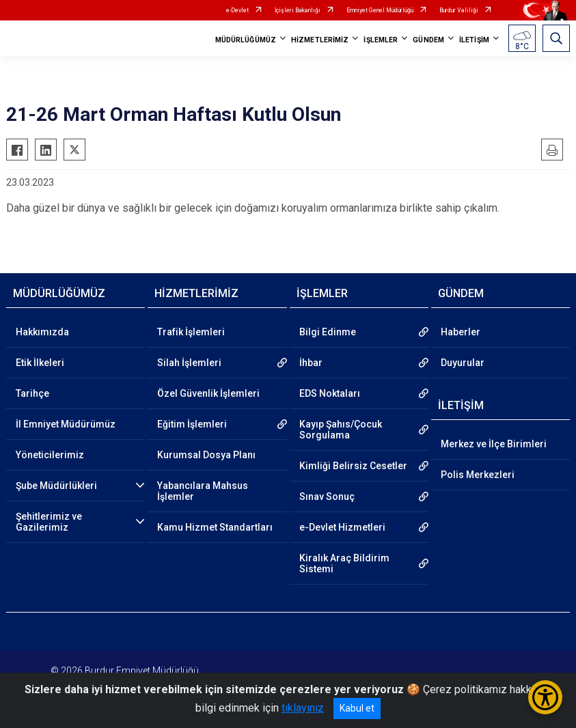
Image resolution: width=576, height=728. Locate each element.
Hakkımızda (42, 332)
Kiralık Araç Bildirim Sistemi (344, 563)
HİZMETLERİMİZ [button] (320, 40)
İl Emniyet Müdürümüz (66, 424)
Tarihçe (32, 393)
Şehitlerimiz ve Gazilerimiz (49, 522)
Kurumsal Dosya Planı (206, 455)
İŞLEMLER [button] (381, 40)
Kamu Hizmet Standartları (215, 527)
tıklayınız (303, 708)
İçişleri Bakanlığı (298, 10)
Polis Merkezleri (478, 475)
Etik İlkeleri (40, 363)
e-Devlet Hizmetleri (342, 527)
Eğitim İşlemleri (192, 424)
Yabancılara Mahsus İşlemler (203, 491)
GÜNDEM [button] (428, 40)
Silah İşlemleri (189, 363)
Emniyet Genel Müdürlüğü (380, 10)
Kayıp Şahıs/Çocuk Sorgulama (341, 430)
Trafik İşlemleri (191, 332)
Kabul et (357, 708)
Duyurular (463, 363)
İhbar (311, 363)
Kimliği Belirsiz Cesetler (353, 466)
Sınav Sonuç (327, 496)
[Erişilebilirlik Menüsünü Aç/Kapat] (545, 697)
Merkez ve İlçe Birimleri (494, 444)
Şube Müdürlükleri (56, 486)
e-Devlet (237, 10)
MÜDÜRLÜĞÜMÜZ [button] (246, 40)
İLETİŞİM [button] (474, 40)
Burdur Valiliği (459, 10)
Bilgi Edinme (328, 332)
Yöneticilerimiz (50, 455)
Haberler (461, 332)
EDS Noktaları (330, 393)
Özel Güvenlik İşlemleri (208, 393)
